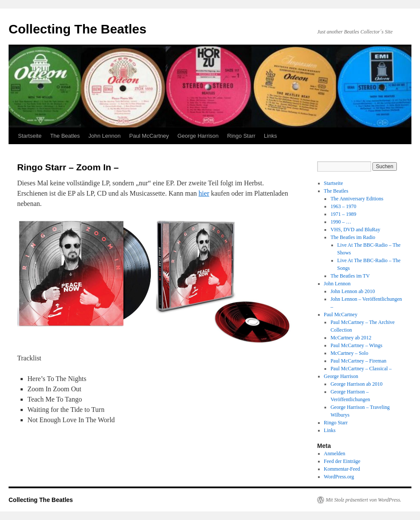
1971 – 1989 (343, 214)
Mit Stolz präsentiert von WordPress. (363, 500)
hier (204, 193)
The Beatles (65, 136)
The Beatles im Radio (353, 237)
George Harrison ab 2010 (356, 384)
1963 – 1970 (343, 206)
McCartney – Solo (349, 353)
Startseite (30, 136)
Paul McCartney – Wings (356, 345)
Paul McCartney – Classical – (361, 369)
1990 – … (341, 222)
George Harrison (198, 136)
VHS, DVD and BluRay (355, 230)
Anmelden (335, 453)
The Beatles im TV (350, 276)
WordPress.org (339, 477)
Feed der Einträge (342, 461)
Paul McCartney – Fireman (358, 361)
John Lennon (104, 136)
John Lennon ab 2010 (353, 291)
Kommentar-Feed (342, 469)
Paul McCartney (149, 136)
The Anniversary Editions (357, 199)
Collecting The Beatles (78, 29)
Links (270, 136)
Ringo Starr (241, 136)
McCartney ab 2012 (351, 338)
